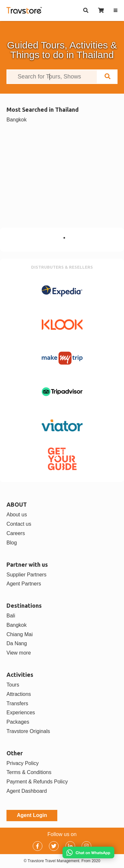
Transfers (17, 703)
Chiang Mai (20, 634)
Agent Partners (24, 584)
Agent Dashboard (27, 791)
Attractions (19, 694)
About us (17, 515)
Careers (16, 533)
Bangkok (17, 120)
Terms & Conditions (29, 772)
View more (19, 653)
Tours (13, 685)
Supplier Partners (27, 575)
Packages (18, 722)
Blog (12, 543)
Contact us (19, 524)
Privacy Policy (23, 763)
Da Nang (17, 643)
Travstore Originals (28, 731)
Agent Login (32, 815)
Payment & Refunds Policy (37, 782)
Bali (11, 616)
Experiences (21, 713)
